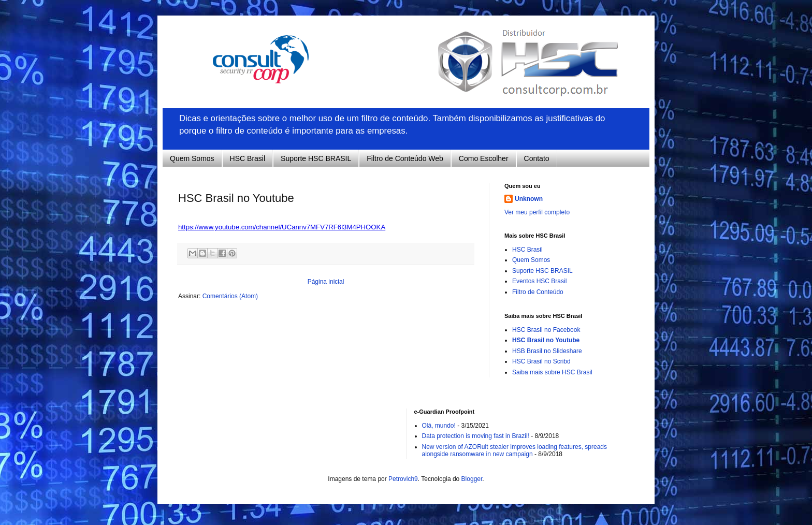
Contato (537, 158)
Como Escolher (484, 158)
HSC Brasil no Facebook (546, 330)
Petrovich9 (403, 479)
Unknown (529, 199)
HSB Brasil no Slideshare (547, 351)
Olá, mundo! (439, 426)
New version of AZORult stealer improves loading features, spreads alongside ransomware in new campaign (515, 450)
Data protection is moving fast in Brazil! (476, 436)
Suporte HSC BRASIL (316, 158)
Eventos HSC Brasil (539, 281)
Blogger (472, 479)
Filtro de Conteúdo (538, 292)
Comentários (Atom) (230, 296)
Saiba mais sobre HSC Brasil (552, 372)
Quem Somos (192, 158)
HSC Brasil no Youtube (546, 340)
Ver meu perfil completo (537, 212)
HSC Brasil (248, 158)
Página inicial (326, 282)
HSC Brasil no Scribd (541, 361)
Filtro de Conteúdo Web (405, 158)
